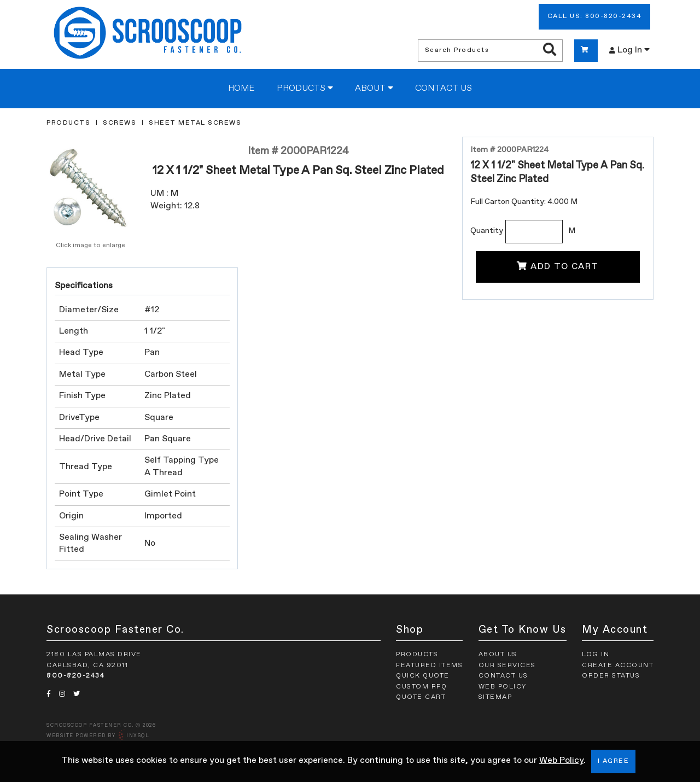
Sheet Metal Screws (195, 123)
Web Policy (561, 761)
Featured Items (429, 666)
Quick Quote (423, 676)
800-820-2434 (75, 676)
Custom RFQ (421, 687)
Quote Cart (421, 697)
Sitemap (495, 697)
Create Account (618, 666)
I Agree (614, 761)
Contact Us (444, 89)
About (374, 88)
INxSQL (138, 736)
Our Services (507, 666)
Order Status (611, 676)
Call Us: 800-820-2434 (595, 16)
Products (305, 88)
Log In (629, 50)
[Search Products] (550, 50)
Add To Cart (558, 266)
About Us (498, 655)
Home (241, 89)
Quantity (487, 231)
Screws (119, 123)
